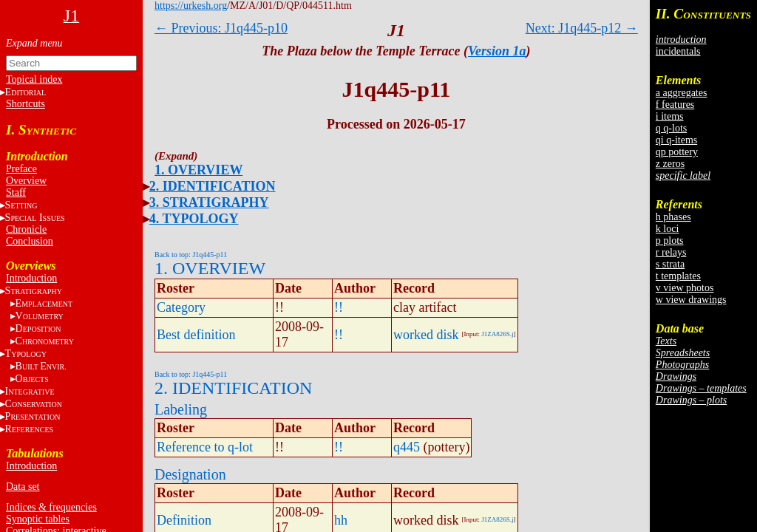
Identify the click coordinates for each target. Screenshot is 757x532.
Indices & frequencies (51, 507)
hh (341, 520)
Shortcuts (26, 104)
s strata (670, 264)
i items (670, 116)
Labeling (181, 409)
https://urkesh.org (191, 6)
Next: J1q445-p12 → (582, 28)
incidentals (678, 51)
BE (41, 366)
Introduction (31, 278)
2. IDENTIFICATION (213, 186)
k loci (668, 229)
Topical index (34, 79)
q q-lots (671, 128)
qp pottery (677, 152)
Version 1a (497, 51)
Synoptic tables (38, 519)
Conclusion (30, 241)
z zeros (670, 164)
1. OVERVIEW (198, 170)
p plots (670, 241)
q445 (407, 447)
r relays (671, 252)
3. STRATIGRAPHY (209, 202)
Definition (184, 520)
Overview (26, 181)
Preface (21, 169)
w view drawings (691, 300)
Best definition (196, 335)
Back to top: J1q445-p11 (191, 255)
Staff (16, 192)
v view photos (685, 288)
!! (339, 307)
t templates (678, 276)
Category (181, 307)
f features (675, 105)
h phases (673, 217)
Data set (23, 487)
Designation (190, 474)
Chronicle (26, 229)
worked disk (426, 335)
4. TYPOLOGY (194, 219)
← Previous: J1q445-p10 (221, 28)
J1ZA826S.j (497, 334)
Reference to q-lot (205, 447)
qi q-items (676, 140)
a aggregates (682, 93)
